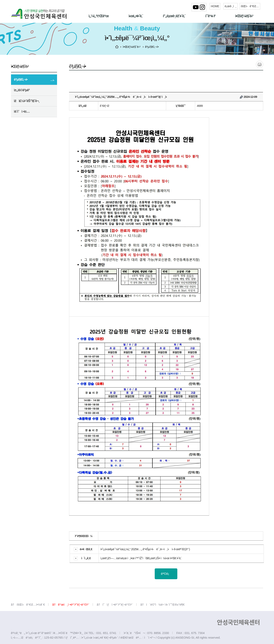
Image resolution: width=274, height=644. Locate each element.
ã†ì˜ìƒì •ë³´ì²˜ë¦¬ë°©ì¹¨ (115, 604)
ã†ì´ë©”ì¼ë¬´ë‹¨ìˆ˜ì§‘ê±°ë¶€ (162, 604)
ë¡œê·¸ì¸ (230, 6)
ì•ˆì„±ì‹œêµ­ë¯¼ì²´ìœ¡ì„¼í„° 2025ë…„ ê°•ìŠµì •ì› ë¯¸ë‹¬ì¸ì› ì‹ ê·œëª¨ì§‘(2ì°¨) (145, 549)
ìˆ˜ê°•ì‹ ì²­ (210, 16)
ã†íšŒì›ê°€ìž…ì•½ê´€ (28, 604)
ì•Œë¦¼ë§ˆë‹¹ (244, 16)
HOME (215, 6)
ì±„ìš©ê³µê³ (22, 90)
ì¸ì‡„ (260, 64)
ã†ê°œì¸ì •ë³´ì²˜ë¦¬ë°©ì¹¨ (71, 604)
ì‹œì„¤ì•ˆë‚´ (136, 16)
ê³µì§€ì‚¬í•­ (21, 79)
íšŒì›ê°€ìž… (250, 6)
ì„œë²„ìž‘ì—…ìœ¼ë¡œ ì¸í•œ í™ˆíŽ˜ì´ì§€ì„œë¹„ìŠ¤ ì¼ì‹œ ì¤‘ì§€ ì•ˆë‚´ (141, 558)
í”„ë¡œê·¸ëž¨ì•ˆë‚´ (174, 16)
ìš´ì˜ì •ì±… (36, 112)
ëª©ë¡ (166, 574)
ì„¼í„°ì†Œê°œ (99, 16)
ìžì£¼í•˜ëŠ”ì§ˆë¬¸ (27, 101)
